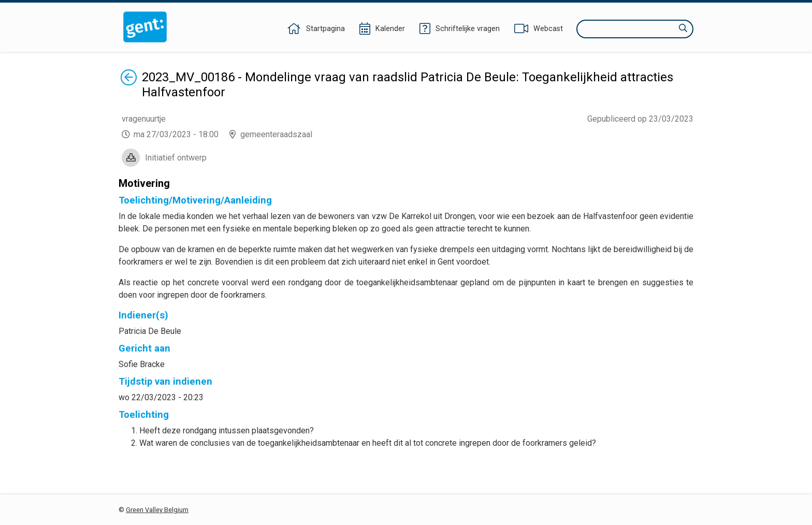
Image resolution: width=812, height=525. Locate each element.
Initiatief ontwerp (176, 158)
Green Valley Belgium (157, 510)
